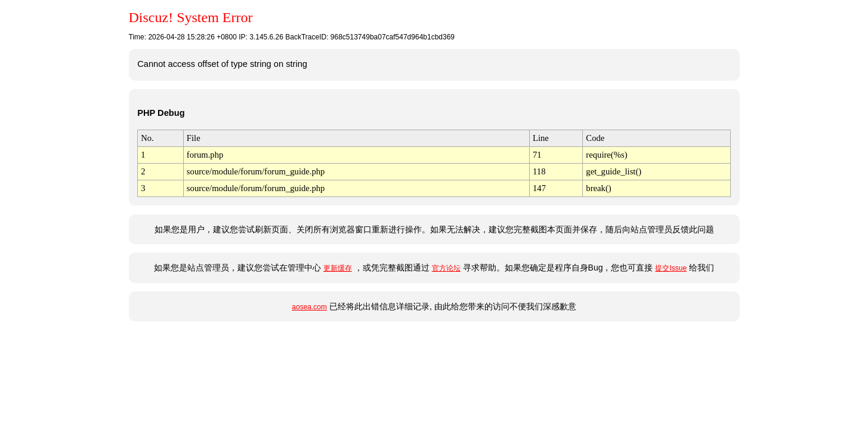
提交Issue (671, 268)
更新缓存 (338, 268)
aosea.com (309, 307)
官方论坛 (446, 268)
